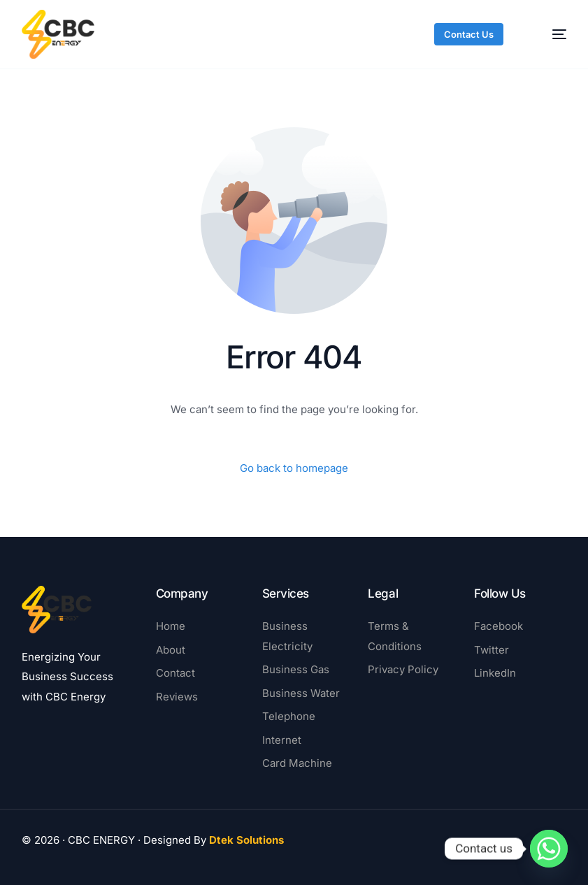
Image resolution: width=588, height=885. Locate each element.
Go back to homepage (294, 468)
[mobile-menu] (548, 34)
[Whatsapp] (549, 849)
